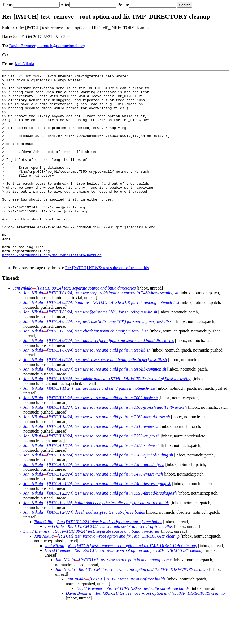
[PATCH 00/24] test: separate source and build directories (86, 325)
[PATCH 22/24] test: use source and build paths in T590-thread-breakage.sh (112, 530)
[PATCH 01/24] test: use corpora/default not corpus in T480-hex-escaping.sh (112, 329)
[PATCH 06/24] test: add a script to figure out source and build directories (110, 377)
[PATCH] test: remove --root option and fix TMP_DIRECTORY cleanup (118, 573)
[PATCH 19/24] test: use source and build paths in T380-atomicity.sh (105, 501)
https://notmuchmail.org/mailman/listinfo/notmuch (52, 291)
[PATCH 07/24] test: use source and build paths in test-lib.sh (99, 387)
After (65, 5)
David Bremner (22, 46)
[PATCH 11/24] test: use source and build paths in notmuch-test (101, 425)
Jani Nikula (24, 64)
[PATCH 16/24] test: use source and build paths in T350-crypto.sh (103, 472)
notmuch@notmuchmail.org (61, 46)
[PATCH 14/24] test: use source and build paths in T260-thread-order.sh (108, 453)
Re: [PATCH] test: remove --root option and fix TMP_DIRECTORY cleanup (132, 582)
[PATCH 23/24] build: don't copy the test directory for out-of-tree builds (108, 539)
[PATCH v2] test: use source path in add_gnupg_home (125, 596)
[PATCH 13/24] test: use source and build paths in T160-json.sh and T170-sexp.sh (117, 444)
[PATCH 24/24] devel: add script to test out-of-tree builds (96, 549)
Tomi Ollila (44, 558)
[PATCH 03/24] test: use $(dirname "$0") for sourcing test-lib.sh (102, 348)
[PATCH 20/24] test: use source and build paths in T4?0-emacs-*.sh (105, 511)
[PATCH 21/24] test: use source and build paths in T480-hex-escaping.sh (109, 520)
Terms (7, 5)
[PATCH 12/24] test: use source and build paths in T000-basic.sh (102, 434)
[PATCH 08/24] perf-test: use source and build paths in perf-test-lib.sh (107, 396)
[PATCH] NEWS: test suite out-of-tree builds (127, 616)
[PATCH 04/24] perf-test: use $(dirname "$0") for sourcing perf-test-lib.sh (110, 358)
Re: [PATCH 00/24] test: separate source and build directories (106, 568)
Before (123, 5)
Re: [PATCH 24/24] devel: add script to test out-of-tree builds (110, 558)
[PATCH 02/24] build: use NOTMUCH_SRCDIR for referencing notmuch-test (113, 339)
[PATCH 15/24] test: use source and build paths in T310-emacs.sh (103, 463)
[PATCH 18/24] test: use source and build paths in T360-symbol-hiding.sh (110, 492)
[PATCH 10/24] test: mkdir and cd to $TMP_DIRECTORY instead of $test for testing (119, 415)
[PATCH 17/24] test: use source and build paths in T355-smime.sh (103, 482)
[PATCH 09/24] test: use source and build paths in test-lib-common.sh (106, 406)
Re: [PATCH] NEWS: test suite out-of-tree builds (107, 304)
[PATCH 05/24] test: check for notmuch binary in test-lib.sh (98, 368)
